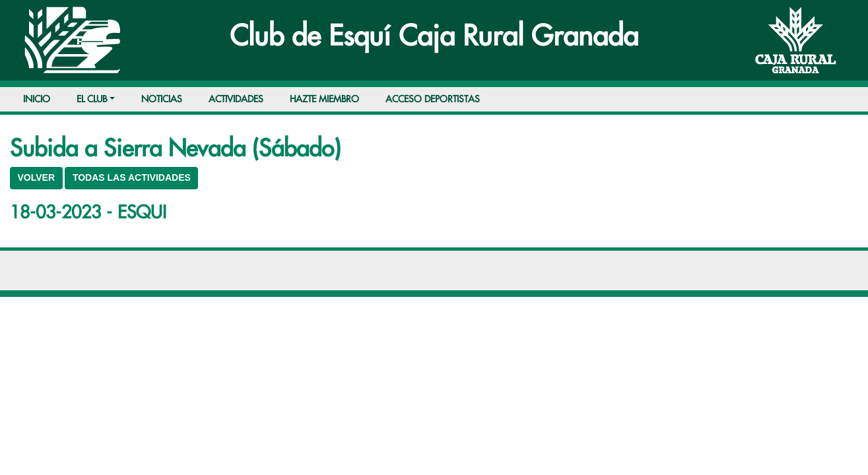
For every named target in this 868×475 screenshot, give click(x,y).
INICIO (37, 99)
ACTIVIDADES (236, 99)
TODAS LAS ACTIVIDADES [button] (132, 177)
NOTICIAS (162, 99)
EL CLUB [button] (92, 99)
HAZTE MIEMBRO (324, 99)
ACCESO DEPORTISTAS (433, 99)
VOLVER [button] (37, 177)
